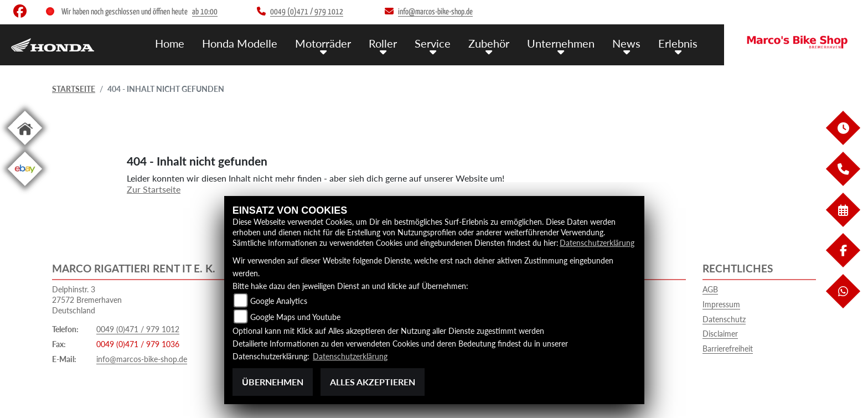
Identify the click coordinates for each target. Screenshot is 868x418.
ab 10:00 (205, 12)
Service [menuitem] (441, 43)
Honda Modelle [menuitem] (255, 43)
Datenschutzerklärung (597, 243)
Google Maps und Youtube (295, 317)
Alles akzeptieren (373, 382)
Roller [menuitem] (393, 43)
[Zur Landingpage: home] (25, 147)
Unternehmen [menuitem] (566, 43)
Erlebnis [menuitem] (679, 43)
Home (187, 43)
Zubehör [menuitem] (495, 43)
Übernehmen (273, 382)
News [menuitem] (629, 43)
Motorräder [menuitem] (335, 43)
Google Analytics (279, 301)
